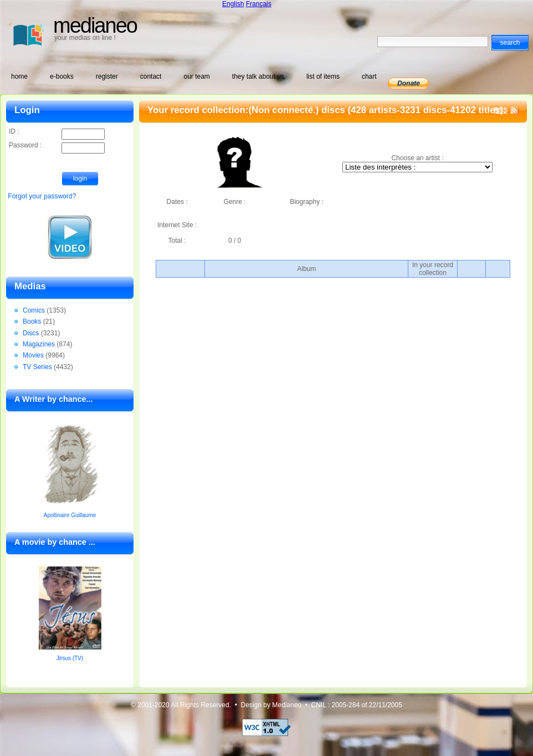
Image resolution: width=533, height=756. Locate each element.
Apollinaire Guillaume (70, 515)
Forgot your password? (42, 196)
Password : (57, 146)
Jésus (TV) (70, 658)
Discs (31, 333)
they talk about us (258, 76)
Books (32, 321)
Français (259, 4)
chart (369, 76)
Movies (33, 355)
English (233, 4)
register (107, 76)
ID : (57, 132)
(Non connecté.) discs (296, 110)
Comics (34, 310)
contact (151, 76)
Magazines (39, 344)
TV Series (37, 367)
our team (196, 76)
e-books (62, 76)
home (19, 76)
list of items (323, 76)
